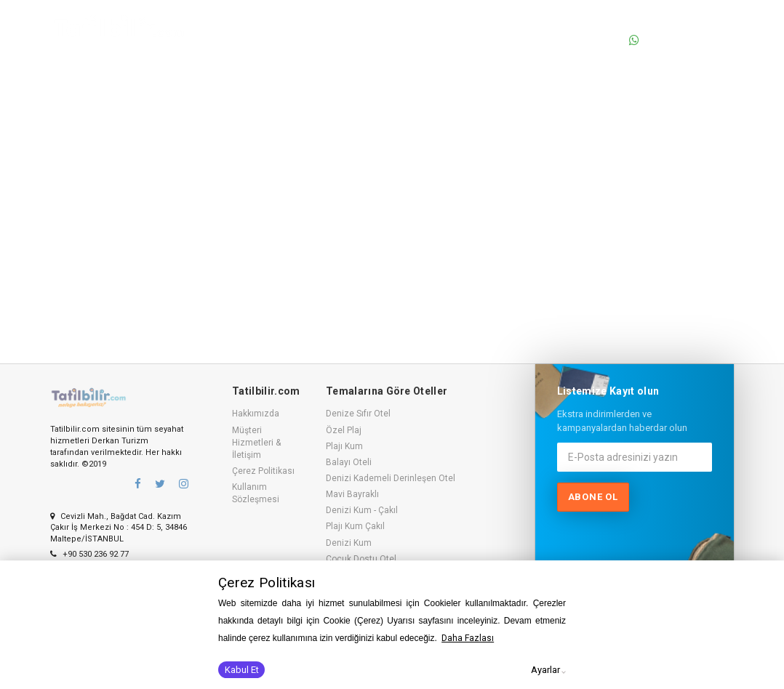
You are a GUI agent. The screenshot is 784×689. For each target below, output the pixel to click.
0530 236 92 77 (676, 24)
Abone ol (593, 497)
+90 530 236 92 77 (89, 554)
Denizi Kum (349, 543)
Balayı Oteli (349, 462)
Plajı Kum (344, 446)
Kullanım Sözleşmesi (256, 493)
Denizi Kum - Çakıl (362, 510)
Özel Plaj (344, 430)
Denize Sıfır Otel (358, 414)
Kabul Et (242, 670)
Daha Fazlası (468, 638)
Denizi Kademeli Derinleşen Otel (391, 478)
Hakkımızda (256, 414)
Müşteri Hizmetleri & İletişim (256, 443)
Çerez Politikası (263, 471)
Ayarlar (545, 670)
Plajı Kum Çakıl (355, 526)
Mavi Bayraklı (352, 494)
